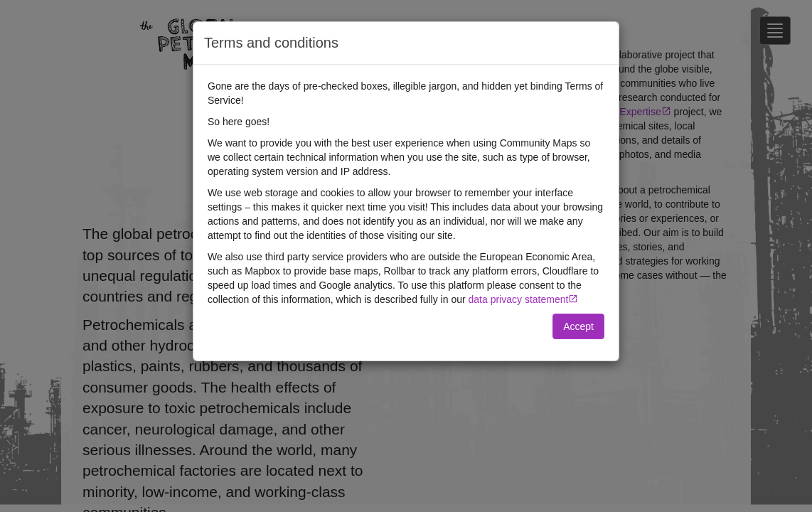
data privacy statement (519, 299)
